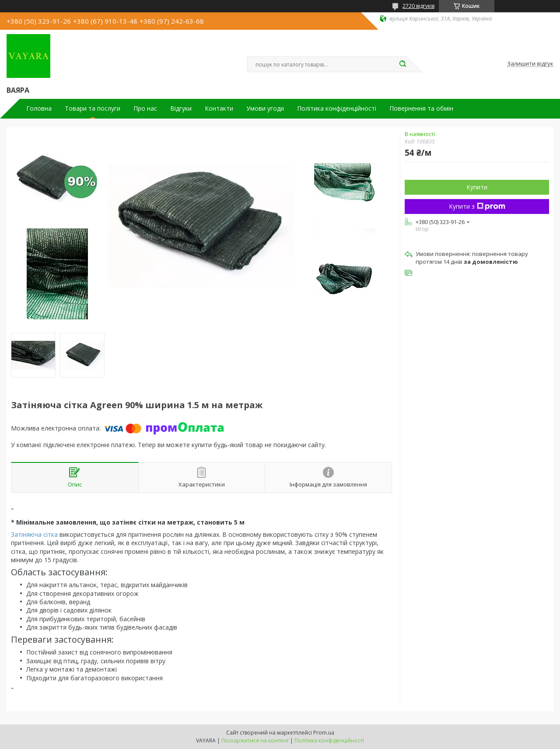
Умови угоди (265, 108)
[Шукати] (402, 64)
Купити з (477, 206)
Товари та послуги (93, 108)
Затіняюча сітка (34, 534)
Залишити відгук (530, 64)
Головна (39, 108)
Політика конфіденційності (337, 108)
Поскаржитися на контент (255, 740)
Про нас (145, 108)
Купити (477, 187)
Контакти (219, 108)
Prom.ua (324, 733)
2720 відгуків (418, 6)
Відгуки (181, 108)
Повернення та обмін (421, 108)
